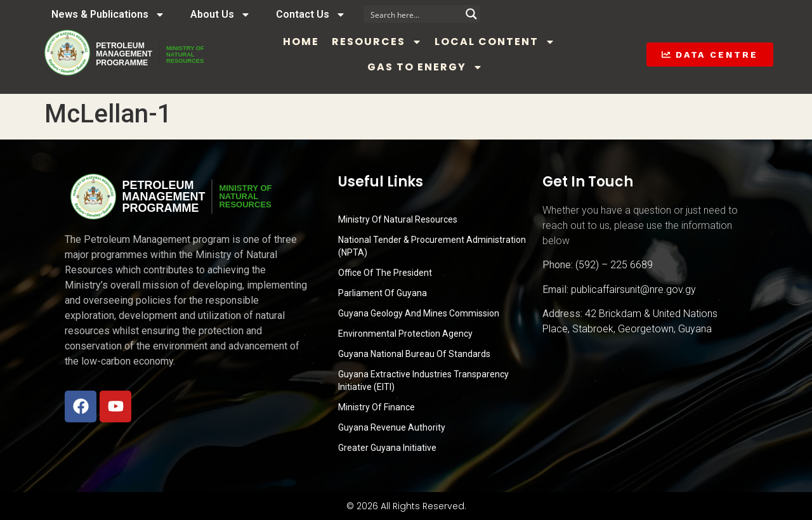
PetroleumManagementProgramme (133, 55)
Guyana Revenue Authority (392, 427)
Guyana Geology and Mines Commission (419, 313)
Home (328, 42)
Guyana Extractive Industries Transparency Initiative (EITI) (423, 380)
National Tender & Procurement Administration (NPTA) (432, 246)
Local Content (521, 42)
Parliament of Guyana (383, 293)
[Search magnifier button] (471, 14)
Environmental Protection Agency (405, 334)
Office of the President (385, 273)
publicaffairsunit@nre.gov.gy (633, 289)
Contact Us (311, 15)
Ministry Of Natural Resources (398, 219)
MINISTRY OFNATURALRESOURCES (216, 55)
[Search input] (414, 14)
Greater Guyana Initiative (387, 448)
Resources (403, 42)
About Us (220, 15)
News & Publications (108, 15)
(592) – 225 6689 (614, 265)
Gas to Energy (452, 67)
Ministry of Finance (377, 407)
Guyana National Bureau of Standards (414, 354)
